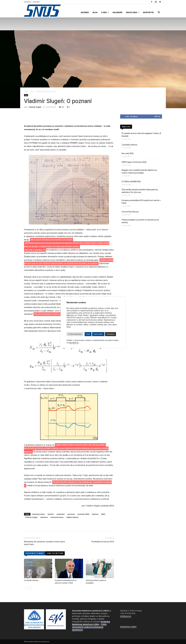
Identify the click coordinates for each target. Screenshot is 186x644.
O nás (105, 12)
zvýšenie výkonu (72, 517)
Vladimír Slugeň (35, 107)
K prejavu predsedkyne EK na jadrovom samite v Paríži (141, 202)
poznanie (71, 514)
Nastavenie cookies (128, 626)
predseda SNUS (84, 514)
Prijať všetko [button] (98, 334)
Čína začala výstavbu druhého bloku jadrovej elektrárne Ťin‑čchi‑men (140, 191)
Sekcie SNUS (133, 12)
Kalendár (117, 12)
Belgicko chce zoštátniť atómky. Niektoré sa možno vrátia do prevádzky (139, 171)
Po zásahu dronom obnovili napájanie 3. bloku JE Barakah (141, 135)
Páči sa (157, 116)
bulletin (51, 514)
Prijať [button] (88, 334)
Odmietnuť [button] (111, 334)
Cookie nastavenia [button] (75, 334)
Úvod (26, 91)
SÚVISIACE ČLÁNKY (35, 553)
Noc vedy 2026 (128, 153)
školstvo (95, 514)
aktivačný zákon (38, 514)
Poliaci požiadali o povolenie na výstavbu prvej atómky (140, 221)
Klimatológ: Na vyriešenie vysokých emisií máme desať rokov (44, 543)
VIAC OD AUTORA (55, 553)
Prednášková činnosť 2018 (103, 542)
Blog (95, 12)
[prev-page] (26, 588)
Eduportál (148, 12)
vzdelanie (44, 517)
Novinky (85, 12)
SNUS (103, 514)
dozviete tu (74, 343)
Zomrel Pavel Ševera (130, 212)
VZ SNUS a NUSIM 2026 (131, 182)
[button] (159, 13)
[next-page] (30, 588)
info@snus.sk (126, 616)
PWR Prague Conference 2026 (134, 162)
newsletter (61, 514)
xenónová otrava (57, 517)
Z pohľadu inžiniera (31, 580)
